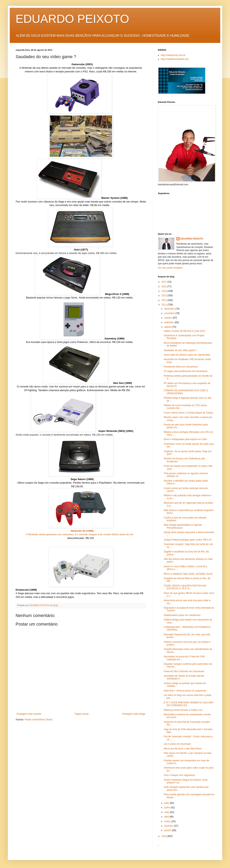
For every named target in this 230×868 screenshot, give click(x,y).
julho (167, 803)
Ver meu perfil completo (170, 268)
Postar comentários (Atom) (39, 720)
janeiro (168, 830)
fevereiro (169, 826)
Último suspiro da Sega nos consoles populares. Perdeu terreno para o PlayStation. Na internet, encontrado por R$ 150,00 (81, 483)
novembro (170, 313)
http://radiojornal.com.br (173, 55)
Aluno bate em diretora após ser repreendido (187, 355)
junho (168, 808)
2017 (165, 282)
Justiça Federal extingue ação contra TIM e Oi (188, 540)
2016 (165, 287)
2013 (165, 296)
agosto (168, 327)
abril (167, 817)
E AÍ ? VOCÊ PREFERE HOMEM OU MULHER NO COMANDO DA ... (188, 704)
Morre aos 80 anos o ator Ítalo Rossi (183, 749)
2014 (165, 291)
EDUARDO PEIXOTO (72, 19)
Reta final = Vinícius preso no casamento (185, 691)
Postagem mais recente (29, 714)
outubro (169, 318)
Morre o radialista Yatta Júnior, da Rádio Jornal (188, 574)
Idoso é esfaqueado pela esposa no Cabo (185, 439)
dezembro (170, 309)
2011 (165, 305)
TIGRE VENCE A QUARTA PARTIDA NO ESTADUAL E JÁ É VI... (185, 587)
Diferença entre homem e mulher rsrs (183, 710)
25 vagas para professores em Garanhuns (186, 371)
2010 (165, 836)
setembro (169, 322)
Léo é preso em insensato (177, 744)
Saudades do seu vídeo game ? (180, 350)
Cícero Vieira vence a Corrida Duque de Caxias (188, 413)
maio (167, 812)
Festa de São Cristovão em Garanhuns (184, 671)
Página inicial (82, 714)
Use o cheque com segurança (179, 775)
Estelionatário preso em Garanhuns (182, 615)
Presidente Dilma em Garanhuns (181, 367)
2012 (165, 300)
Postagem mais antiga (134, 714)
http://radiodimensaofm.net (175, 59)
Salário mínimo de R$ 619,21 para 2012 (184, 331)
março (168, 821)
